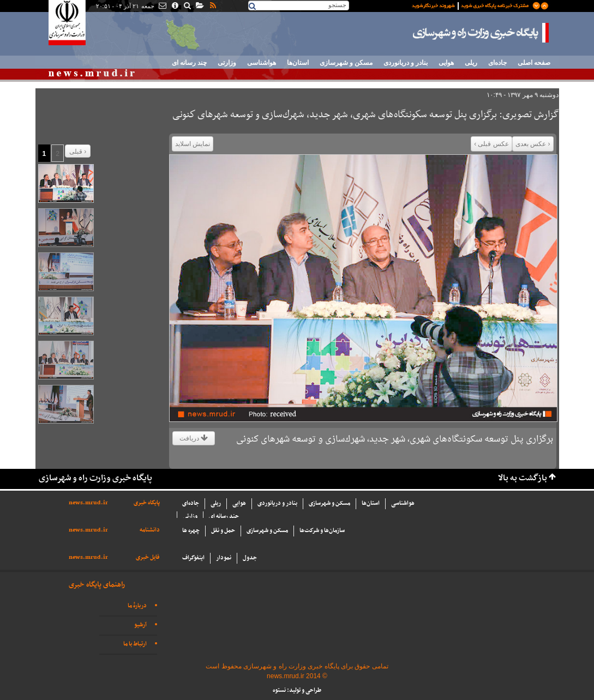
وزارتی (227, 63)
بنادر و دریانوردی (406, 63)
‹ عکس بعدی (533, 144)
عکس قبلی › (491, 144)
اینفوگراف (193, 558)
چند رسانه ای (189, 63)
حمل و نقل (223, 531)
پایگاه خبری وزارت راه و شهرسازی (481, 33)
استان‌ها (298, 63)
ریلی (471, 63)
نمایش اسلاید (193, 144)
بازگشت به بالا (523, 478)
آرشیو (140, 625)
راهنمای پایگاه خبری (97, 585)
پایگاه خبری (147, 503)
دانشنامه (150, 530)
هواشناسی (262, 63)
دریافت (194, 438)
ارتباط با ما (135, 644)
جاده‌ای (497, 63)
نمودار (224, 558)
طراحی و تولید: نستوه (297, 690)
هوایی (446, 63)
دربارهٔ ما (137, 606)
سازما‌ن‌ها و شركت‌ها (322, 531)
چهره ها (191, 531)
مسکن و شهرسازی (346, 63)
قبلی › (78, 152)
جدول (250, 558)
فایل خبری (148, 557)
